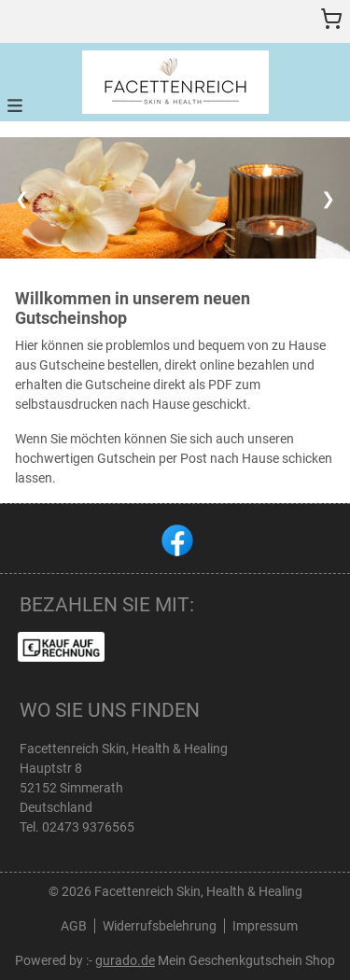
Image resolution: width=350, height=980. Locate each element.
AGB (74, 926)
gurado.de (125, 960)
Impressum (265, 926)
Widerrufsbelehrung (160, 926)
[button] (15, 104)
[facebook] (175, 539)
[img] (175, 82)
